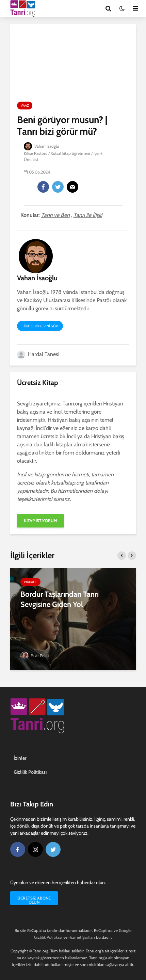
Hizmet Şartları (82, 937)
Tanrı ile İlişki (88, 215)
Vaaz (25, 106)
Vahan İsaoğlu (41, 146)
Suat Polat (35, 656)
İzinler (20, 758)
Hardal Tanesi (38, 354)
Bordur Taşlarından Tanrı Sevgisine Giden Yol (60, 599)
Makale (30, 582)
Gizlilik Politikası (30, 772)
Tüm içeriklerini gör (40, 326)
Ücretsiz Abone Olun (34, 900)
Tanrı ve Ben (55, 215)
